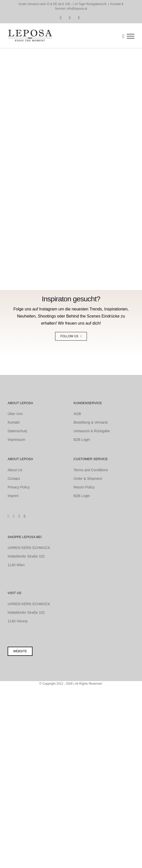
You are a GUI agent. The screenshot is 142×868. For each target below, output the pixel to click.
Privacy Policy (19, 487)
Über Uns (15, 414)
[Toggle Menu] (131, 36)
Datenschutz (18, 431)
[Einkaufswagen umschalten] (123, 36)
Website (20, 651)
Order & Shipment (88, 479)
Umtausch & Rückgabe (92, 431)
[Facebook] (14, 516)
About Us (15, 470)
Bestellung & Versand (91, 422)
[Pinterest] (19, 516)
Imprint (13, 496)
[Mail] (25, 516)
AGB (77, 414)
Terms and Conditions (91, 470)
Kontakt (14, 422)
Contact (14, 479)
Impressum (16, 440)
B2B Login (82, 440)
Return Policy (84, 487)
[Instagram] (8, 516)
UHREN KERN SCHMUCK (29, 548)
